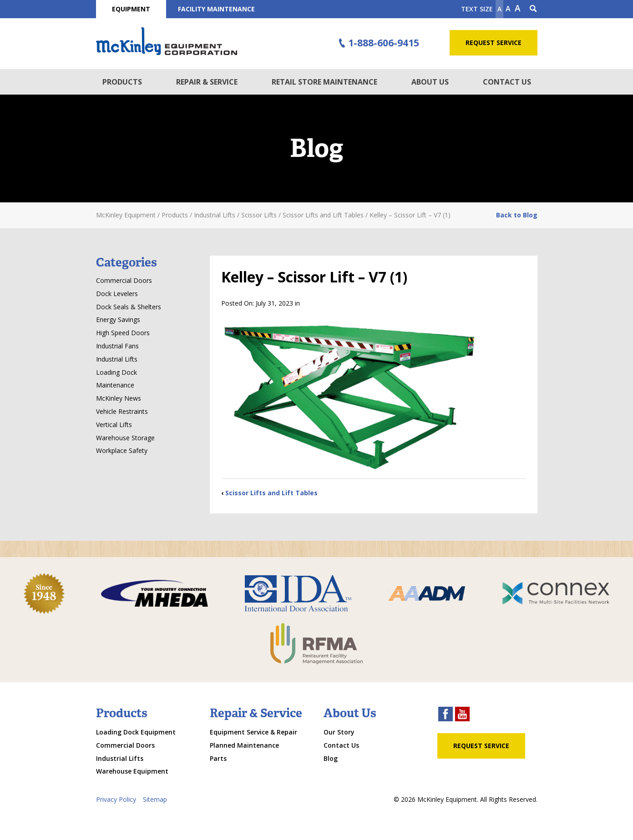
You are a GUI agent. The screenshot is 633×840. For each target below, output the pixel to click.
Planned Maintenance (244, 745)
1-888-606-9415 (377, 43)
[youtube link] (462, 715)
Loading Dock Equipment (136, 732)
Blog (331, 758)
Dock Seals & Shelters (129, 307)
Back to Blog (517, 215)
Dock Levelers (117, 294)
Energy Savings (118, 319)
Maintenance (115, 385)
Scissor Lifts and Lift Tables (271, 493)
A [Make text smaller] (499, 9)
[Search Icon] (533, 9)
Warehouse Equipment (132, 771)
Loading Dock (116, 372)
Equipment (131, 9)
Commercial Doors (124, 280)
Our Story (339, 732)
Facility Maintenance (216, 9)
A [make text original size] (508, 9)
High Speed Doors (123, 333)
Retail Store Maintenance (324, 82)
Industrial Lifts (117, 359)
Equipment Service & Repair (253, 732)
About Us (430, 82)
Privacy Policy (116, 799)
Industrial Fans (117, 346)
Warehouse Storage (125, 438)
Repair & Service (207, 82)
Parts (218, 758)
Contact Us (507, 82)
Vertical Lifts (114, 425)
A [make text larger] (518, 8)
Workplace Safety (122, 450)
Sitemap (155, 799)
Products (122, 82)
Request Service (494, 43)
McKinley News (119, 398)
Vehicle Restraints (122, 411)
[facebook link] (446, 715)
